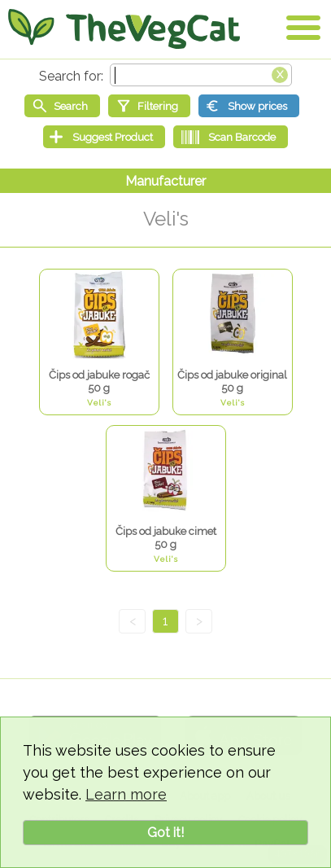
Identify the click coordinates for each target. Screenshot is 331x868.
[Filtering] (149, 106)
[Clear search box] (280, 73)
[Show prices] (249, 106)
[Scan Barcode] (231, 137)
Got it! (165, 833)
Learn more (126, 794)
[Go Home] (124, 28)
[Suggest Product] (104, 137)
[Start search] (62, 106)
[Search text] (201, 75)
